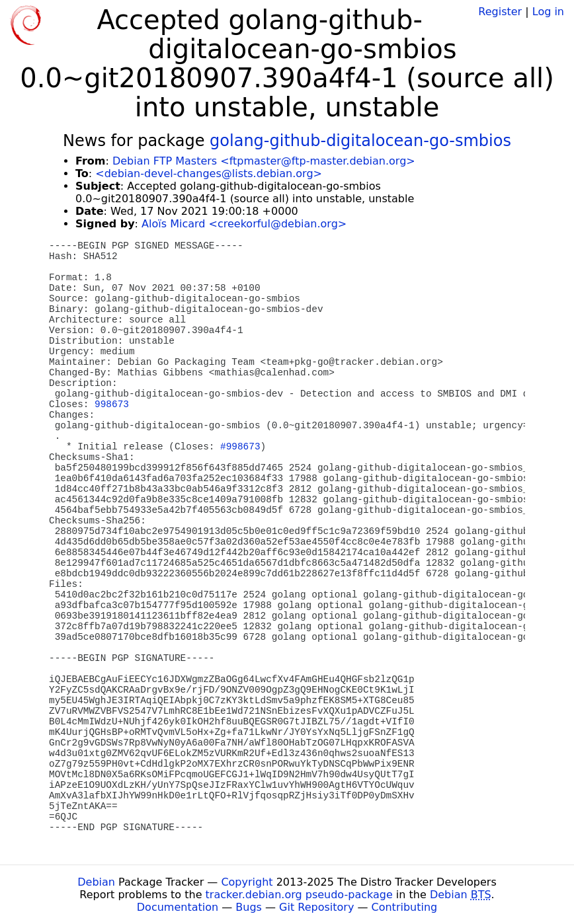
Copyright (247, 882)
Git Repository (316, 907)
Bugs (249, 907)
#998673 (240, 447)
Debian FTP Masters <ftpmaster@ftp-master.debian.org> (264, 161)
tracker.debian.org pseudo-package (299, 895)
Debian (96, 882)
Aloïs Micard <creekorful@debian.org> (244, 224)
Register (500, 12)
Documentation (178, 907)
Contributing (405, 907)
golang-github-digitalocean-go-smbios (360, 141)
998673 (112, 404)
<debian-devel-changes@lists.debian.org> (209, 173)
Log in (548, 12)
